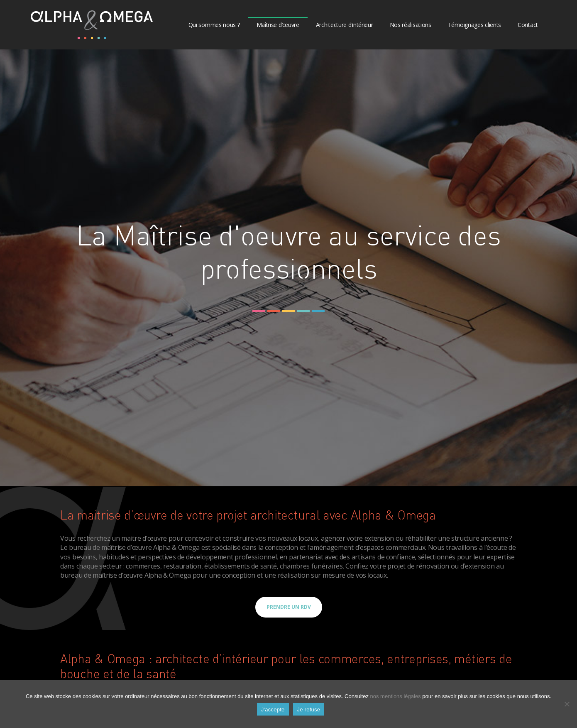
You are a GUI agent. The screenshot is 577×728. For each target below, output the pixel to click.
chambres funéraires (311, 566)
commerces (143, 566)
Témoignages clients (474, 25)
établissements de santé (241, 566)
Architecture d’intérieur (345, 25)
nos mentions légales (396, 696)
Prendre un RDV (289, 607)
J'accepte (273, 710)
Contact (528, 25)
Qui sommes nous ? (214, 25)
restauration (182, 566)
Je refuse (309, 710)
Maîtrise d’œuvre (278, 25)
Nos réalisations (411, 25)
